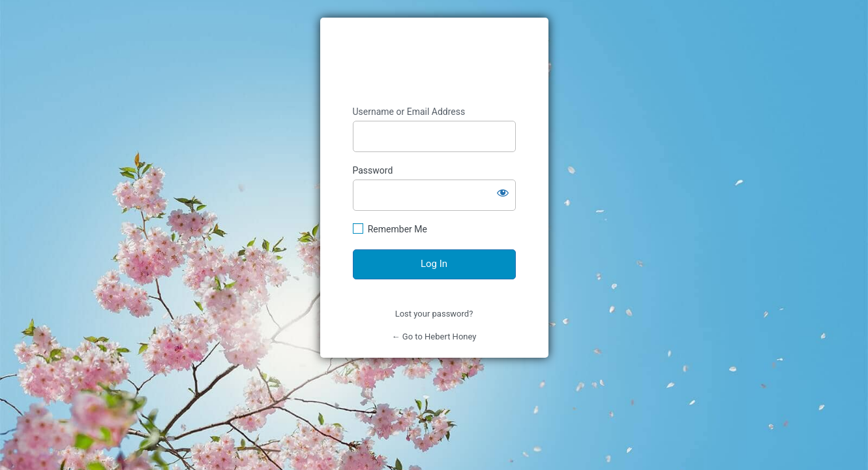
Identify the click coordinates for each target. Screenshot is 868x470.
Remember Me (397, 229)
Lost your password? (434, 314)
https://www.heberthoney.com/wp (434, 62)
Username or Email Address (409, 112)
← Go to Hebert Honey (434, 337)
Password (373, 170)
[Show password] (503, 193)
